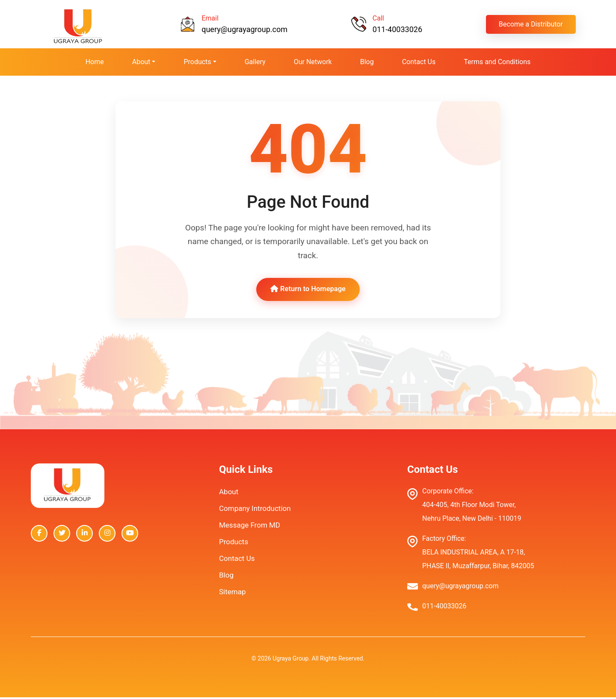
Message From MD (250, 527)
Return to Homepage (308, 290)
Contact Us (419, 62)
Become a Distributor (531, 24)
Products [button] (197, 62)
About (229, 493)
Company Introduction (255, 510)
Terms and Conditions (497, 62)
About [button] (141, 62)
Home (95, 62)
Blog (367, 62)
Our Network (313, 62)
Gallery (255, 62)
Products (234, 543)
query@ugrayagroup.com (244, 29)
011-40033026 (397, 29)
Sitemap (232, 593)
